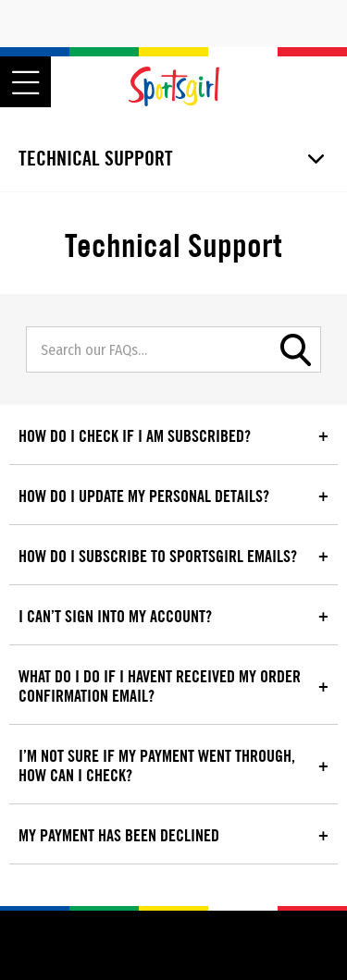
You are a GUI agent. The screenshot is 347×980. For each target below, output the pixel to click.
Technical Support (96, 158)
